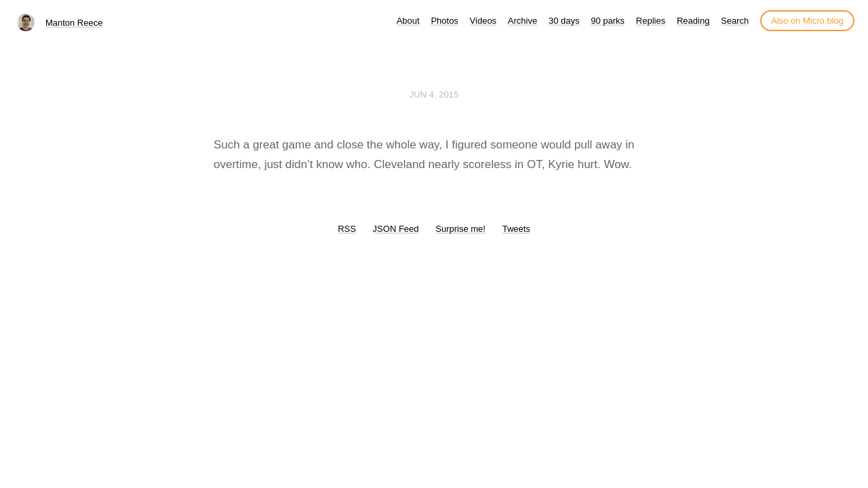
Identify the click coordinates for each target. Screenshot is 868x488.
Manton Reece (74, 23)
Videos (484, 21)
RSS (347, 229)
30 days (564, 21)
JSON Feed (396, 229)
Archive (522, 21)
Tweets (516, 229)
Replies (651, 21)
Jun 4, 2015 (434, 95)
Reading (693, 21)
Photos (444, 21)
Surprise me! (460, 229)
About (408, 21)
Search (735, 21)
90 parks (608, 21)
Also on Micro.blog (807, 21)
